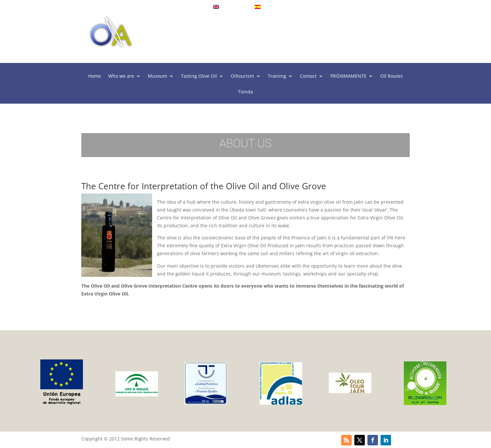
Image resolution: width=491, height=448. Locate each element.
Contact (308, 76)
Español (267, 7)
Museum (157, 76)
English (225, 7)
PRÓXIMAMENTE (348, 76)
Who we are (121, 76)
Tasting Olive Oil (199, 76)
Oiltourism (242, 76)
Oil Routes (392, 76)
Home (95, 76)
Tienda (245, 92)
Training (277, 76)
